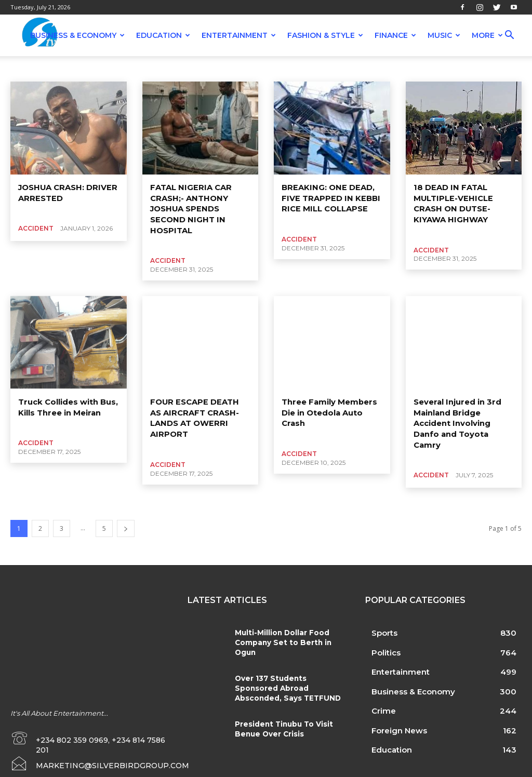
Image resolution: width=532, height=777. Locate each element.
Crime (319, 69)
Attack (127, 69)
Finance (395, 35)
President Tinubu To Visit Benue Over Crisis (281, 713)
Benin (223, 69)
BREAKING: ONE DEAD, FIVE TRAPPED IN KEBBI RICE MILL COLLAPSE (328, 197)
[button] (509, 36)
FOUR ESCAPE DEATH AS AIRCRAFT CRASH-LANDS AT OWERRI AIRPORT (200, 408)
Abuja (22, 69)
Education (163, 35)
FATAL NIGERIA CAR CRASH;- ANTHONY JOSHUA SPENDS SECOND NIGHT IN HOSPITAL (189, 207)
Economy (352, 69)
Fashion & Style (325, 35)
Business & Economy (77, 35)
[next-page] (126, 513)
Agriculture (92, 69)
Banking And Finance (175, 69)
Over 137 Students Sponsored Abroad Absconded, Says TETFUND (289, 672)
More (487, 35)
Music (444, 35)
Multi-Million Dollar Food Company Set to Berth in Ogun (280, 626)
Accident (53, 69)
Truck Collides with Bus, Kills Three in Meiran (66, 404)
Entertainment (239, 35)
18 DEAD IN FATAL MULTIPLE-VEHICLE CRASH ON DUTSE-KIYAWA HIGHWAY (451, 202)
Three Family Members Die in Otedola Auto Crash (327, 408)
